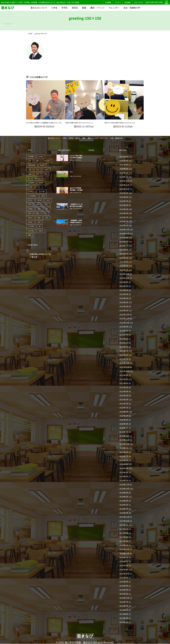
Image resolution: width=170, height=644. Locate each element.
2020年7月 (124, 408)
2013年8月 (124, 614)
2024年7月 (124, 246)
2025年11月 (124, 185)
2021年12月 (124, 363)
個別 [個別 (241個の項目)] (38, 161)
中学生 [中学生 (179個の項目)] (41, 157)
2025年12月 (124, 181)
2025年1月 (124, 225)
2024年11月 (124, 234)
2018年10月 (124, 489)
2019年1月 (124, 480)
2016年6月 (124, 561)
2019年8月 (124, 452)
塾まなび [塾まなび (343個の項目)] (38, 178)
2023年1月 (124, 310)
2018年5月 (124, 501)
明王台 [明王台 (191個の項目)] (30, 200)
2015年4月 (124, 586)
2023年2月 (124, 306)
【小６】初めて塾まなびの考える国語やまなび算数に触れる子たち (76, 159)
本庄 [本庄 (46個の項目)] (48, 200)
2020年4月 (124, 420)
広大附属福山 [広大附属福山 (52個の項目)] (32, 196)
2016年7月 (124, 557)
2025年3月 (124, 217)
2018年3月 (124, 505)
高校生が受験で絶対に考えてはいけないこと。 (80, 123)
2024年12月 (124, 229)
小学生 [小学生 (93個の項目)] (30, 187)
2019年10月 (124, 444)
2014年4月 (124, 606)
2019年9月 (124, 448)
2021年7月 (124, 379)
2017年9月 (124, 525)
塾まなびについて (39, 8)
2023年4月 (124, 298)
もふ (71, 172)
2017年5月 (124, 533)
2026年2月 (124, 173)
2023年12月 (124, 274)
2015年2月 (124, 594)
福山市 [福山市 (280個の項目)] (30, 218)
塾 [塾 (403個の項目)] (29, 178)
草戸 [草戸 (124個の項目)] (47, 218)
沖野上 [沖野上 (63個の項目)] (46, 205)
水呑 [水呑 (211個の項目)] (38, 205)
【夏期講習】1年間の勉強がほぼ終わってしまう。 (76, 222)
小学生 (54, 8)
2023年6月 (124, 290)
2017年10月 (124, 521)
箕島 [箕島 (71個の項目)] (39, 218)
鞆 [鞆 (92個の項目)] (40, 226)
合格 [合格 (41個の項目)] (30, 170)
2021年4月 (124, 391)
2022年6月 (124, 339)
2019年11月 (124, 440)
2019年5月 (124, 464)
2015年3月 (124, 590)
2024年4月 (124, 258)
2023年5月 (124, 294)
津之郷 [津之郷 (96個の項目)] (30, 209)
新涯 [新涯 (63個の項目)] (43, 196)
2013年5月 (124, 618)
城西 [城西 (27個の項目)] (46, 174)
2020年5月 (124, 416)
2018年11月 (124, 485)
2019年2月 (124, 476)
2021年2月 (124, 399)
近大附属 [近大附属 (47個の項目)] (31, 226)
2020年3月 (124, 424)
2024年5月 (124, 254)
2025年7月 (124, 201)
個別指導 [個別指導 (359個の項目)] (47, 161)
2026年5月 (124, 161)
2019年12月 (124, 436)
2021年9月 (124, 375)
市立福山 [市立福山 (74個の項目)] (31, 191)
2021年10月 (124, 371)
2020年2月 (124, 428)
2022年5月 (124, 343)
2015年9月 (124, 578)
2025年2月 (124, 221)
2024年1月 (124, 270)
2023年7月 (124, 286)
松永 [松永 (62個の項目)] (30, 205)
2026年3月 (124, 169)
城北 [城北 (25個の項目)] (38, 174)
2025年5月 (124, 209)
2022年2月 (124, 355)
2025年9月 (124, 193)
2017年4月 (124, 537)
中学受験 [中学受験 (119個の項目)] (31, 157)
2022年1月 (124, 359)
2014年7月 (124, 602)
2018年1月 (124, 513)
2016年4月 (124, 570)
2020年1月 (124, 432)
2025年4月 (124, 213)
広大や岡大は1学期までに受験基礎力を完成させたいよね (44, 123)
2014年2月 (124, 610)
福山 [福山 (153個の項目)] (46, 213)
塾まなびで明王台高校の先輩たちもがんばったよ (120, 123)
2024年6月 (124, 250)
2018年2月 (124, 509)
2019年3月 (124, 472)
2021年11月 (124, 367)
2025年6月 (124, 205)
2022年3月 (124, 351)
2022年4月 (124, 347)
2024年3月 (124, 262)
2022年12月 (124, 314)
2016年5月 (124, 565)
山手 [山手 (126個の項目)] (39, 187)
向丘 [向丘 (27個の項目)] (38, 170)
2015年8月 (124, 582)
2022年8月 (124, 331)
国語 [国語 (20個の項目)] (30, 174)
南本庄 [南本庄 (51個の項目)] (42, 165)
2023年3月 (124, 302)
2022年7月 (124, 335)
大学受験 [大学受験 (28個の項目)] (31, 183)
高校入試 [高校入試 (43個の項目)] (31, 231)
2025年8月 (124, 197)
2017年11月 (124, 517)
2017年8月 (124, 529)
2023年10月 (124, 278)
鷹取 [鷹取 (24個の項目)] (30, 235)
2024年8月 (124, 242)
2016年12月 (124, 549)
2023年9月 (124, 282)
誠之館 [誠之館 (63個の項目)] (30, 222)
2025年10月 (124, 189)
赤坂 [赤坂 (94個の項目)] (39, 222)
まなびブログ (139, 2)
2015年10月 (124, 574)
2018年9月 (124, 493)
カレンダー (114, 8)
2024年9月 (124, 238)
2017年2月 (124, 545)
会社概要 (108, 2)
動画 (84, 8)
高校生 (75, 8)
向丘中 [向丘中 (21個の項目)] (46, 170)
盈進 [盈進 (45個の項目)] (38, 213)
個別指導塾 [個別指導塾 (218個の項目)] (32, 165)
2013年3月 (124, 622)
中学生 (65, 8)
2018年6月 (124, 497)
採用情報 (127, 2)
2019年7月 (124, 456)
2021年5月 (124, 387)
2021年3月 (124, 395)
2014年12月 (124, 598)
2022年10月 (124, 323)
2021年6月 (124, 383)
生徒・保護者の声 (132, 8)
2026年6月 (124, 157)
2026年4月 (124, 165)
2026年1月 (124, 177)
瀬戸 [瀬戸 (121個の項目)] (47, 209)
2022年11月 (124, 319)
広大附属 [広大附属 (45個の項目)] (42, 191)
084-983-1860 (156, 2)
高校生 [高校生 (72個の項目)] (41, 231)
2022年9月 (124, 327)
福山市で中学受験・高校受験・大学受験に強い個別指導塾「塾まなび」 (76, 191)
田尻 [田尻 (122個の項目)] (30, 213)
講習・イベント (98, 8)
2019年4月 (124, 468)
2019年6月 (124, 460)
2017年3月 (124, 541)
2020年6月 (124, 412)
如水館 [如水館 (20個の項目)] (41, 183)
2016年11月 (124, 553)
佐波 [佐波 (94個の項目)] (30, 161)
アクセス (118, 2)
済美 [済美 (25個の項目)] (39, 209)
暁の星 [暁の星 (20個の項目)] (40, 200)
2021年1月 (124, 404)
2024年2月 (124, 266)
